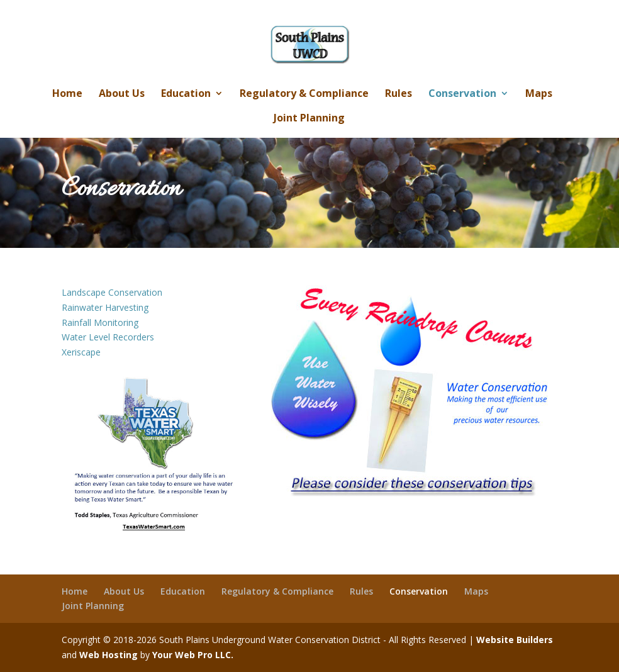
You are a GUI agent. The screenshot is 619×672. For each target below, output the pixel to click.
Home (67, 94)
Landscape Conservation (112, 292)
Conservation (462, 94)
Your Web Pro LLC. (193, 655)
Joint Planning (309, 119)
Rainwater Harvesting (105, 307)
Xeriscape (81, 352)
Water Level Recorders (108, 337)
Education (186, 94)
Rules (399, 94)
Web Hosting (109, 655)
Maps (539, 94)
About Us (122, 94)
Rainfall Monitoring (100, 322)
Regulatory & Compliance (304, 94)
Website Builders (515, 640)
